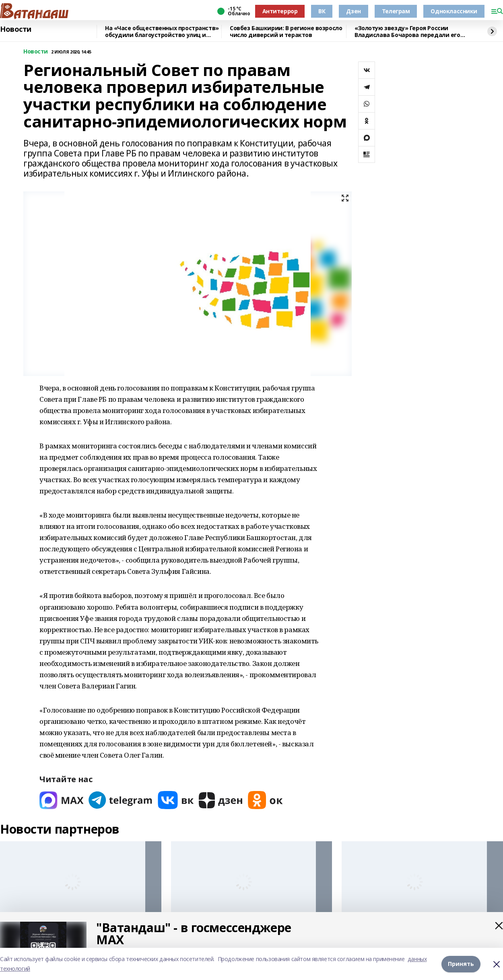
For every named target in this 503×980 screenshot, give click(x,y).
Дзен (353, 11)
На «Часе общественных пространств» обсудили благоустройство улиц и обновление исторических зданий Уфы (163, 32)
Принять (461, 964)
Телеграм (396, 11)
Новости (16, 29)
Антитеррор (280, 11)
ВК (322, 11)
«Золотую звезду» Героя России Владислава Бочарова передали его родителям (407, 32)
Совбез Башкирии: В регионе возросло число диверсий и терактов (286, 32)
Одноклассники (454, 11)
